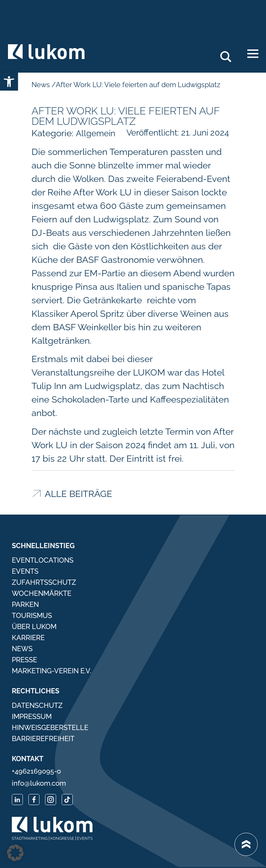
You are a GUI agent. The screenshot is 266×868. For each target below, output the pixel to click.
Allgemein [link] (96, 133)
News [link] (42, 85)
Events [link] (25, 571)
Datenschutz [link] (37, 705)
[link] (9, 82)
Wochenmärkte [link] (42, 593)
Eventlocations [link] (43, 560)
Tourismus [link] (32, 616)
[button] (15, 853)
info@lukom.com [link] (39, 783)
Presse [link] (24, 660)
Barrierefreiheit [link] (43, 739)
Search (230, 54)
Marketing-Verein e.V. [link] (52, 671)
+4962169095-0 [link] (36, 771)
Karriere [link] (28, 638)
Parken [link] (25, 604)
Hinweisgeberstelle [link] (50, 728)
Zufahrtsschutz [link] (44, 582)
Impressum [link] (32, 717)
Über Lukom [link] (34, 627)
